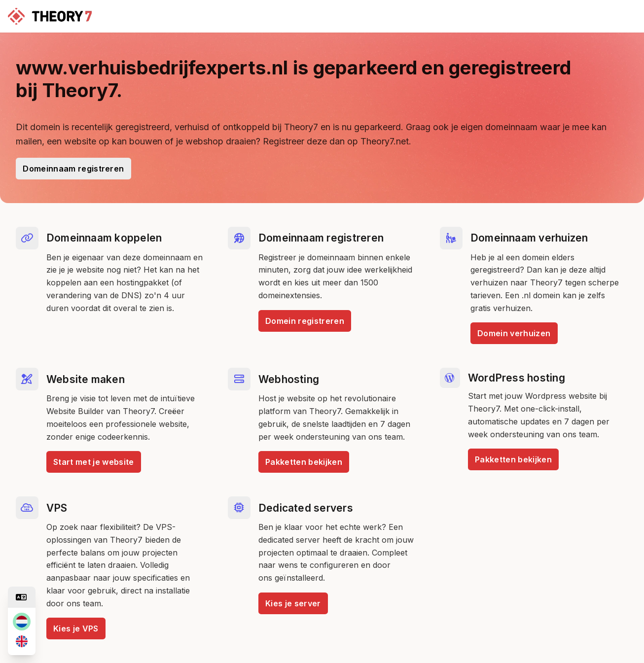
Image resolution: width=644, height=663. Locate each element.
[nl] (22, 622)
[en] (22, 641)
